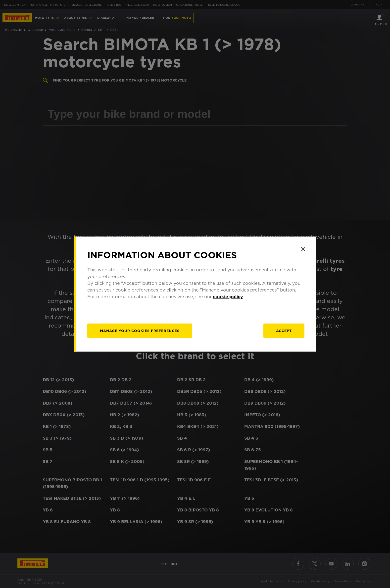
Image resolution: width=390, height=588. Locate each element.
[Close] (303, 249)
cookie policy (228, 296)
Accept (284, 331)
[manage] (140, 331)
